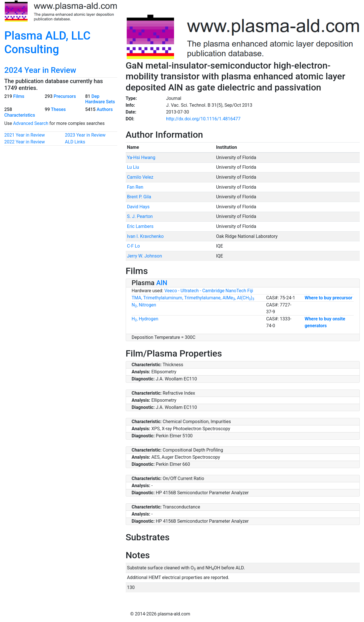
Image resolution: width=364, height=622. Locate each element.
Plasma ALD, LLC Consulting (47, 43)
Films (19, 96)
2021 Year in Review (25, 135)
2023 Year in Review (85, 135)
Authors (105, 109)
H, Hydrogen (145, 319)
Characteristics (20, 115)
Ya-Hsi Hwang (141, 157)
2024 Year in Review (40, 70)
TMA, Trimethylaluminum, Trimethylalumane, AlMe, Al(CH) (193, 298)
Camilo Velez (140, 177)
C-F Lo (133, 246)
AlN (162, 283)
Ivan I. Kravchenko (145, 236)
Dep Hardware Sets (100, 99)
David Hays (138, 207)
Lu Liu (133, 167)
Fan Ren (135, 187)
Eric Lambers (140, 226)
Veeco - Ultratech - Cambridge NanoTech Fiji (209, 291)
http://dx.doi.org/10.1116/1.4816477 (203, 119)
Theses (58, 109)
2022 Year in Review (25, 142)
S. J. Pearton (140, 216)
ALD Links (75, 142)
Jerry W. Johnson (144, 256)
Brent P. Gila (139, 197)
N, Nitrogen (144, 305)
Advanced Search (31, 123)
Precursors (65, 96)
